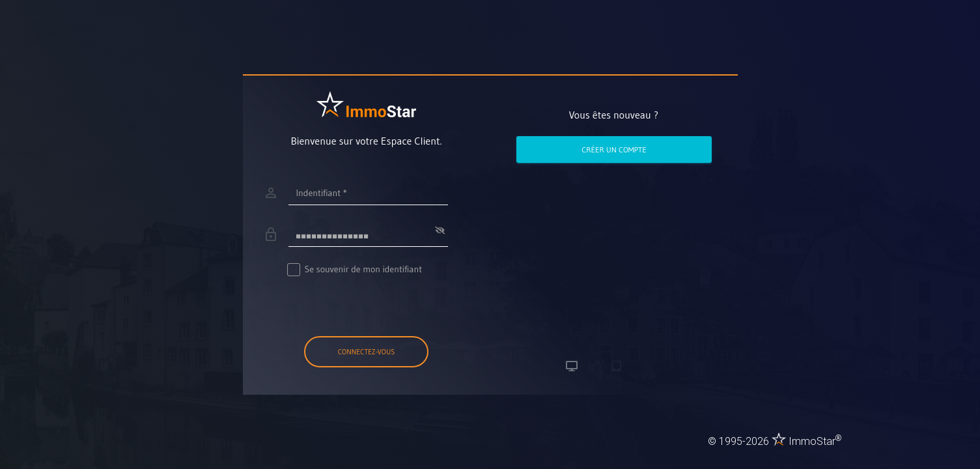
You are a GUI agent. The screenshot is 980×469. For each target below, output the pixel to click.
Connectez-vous (367, 352)
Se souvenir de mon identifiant (356, 269)
